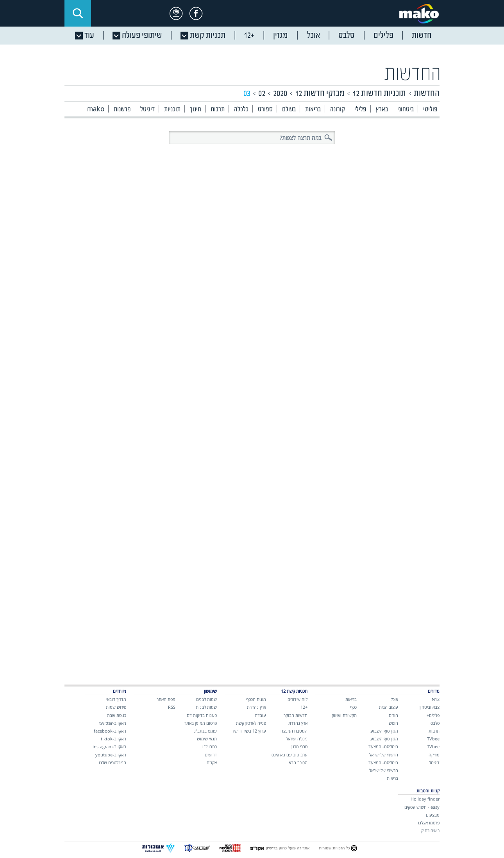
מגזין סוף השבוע (384, 731)
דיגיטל (147, 110)
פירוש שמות (116, 707)
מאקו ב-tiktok (113, 739)
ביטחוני (406, 110)
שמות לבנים (206, 699)
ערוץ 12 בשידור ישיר (249, 731)
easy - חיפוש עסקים (422, 807)
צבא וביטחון (430, 707)
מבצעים (433, 815)
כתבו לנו (210, 746)
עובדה (260, 715)
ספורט (265, 110)
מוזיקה (434, 755)
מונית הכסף (256, 699)
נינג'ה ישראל (297, 739)
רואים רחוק (430, 830)
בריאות (313, 110)
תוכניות (172, 110)
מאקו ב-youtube (111, 755)
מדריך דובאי (116, 699)
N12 (436, 699)
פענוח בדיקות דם (202, 715)
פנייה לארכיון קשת (251, 723)
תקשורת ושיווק (344, 715)
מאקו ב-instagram (109, 746)
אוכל (394, 699)
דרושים (211, 755)
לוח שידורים (298, 699)
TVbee (433, 739)
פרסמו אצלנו (429, 823)
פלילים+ (433, 715)
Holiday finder (425, 799)
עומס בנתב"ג (205, 731)
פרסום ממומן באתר (201, 723)
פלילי (360, 110)
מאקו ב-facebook (110, 731)
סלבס (435, 723)
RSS (172, 707)
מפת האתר (166, 699)
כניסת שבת (117, 715)
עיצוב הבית (389, 707)
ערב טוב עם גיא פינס (290, 755)
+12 (304, 707)
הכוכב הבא (298, 762)
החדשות (413, 74)
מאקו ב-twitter (113, 723)
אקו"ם (212, 762)
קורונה (338, 110)
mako (96, 110)
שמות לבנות (206, 707)
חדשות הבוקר (296, 715)
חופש (393, 723)
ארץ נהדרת (298, 723)
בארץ (382, 110)
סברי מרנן (299, 746)
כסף (353, 707)
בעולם (289, 110)
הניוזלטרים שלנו (113, 762)
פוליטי (430, 110)
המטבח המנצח (294, 731)
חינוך (196, 110)
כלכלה (241, 110)
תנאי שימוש (207, 739)
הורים (393, 715)
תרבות (218, 110)
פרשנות (122, 110)
